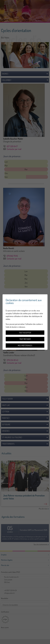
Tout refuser (25, 339)
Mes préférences (25, 345)
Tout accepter (25, 333)
